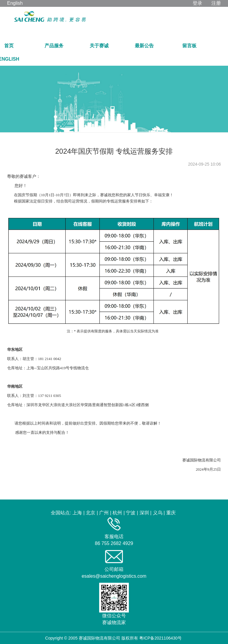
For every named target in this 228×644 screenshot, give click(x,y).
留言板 (189, 46)
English (15, 3)
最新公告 (144, 46)
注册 (216, 3)
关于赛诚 (99, 46)
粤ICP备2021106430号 (160, 638)
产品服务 (54, 46)
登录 (197, 3)
